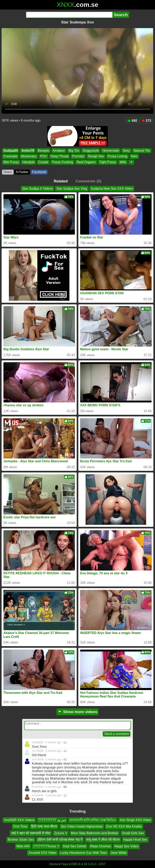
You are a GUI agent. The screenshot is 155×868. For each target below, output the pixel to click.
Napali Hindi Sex (135, 840)
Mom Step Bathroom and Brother (95, 833)
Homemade (111, 151)
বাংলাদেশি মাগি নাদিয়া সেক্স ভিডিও (93, 820)
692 (132, 121)
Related (61, 181)
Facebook (39, 172)
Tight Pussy (108, 162)
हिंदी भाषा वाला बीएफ (44, 827)
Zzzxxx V (61, 833)
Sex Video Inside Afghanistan (82, 827)
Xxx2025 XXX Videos (19, 820)
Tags (65, 864)
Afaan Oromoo (100, 846)
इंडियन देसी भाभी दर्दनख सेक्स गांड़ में (60, 840)
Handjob (28, 162)
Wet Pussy (11, 162)
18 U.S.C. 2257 (95, 864)
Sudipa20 (11, 151)
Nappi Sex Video (126, 846)
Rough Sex (96, 156)
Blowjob (43, 151)
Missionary (29, 156)
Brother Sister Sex (21, 840)
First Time (20, 827)
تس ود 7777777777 (52, 820)
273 (146, 121)
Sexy (126, 151)
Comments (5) (88, 181)
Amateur (59, 151)
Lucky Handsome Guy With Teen (83, 853)
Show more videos (78, 712)
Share (8, 172)
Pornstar (78, 156)
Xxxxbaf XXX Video (42, 853)
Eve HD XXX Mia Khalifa (124, 827)
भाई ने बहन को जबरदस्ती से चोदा (31, 833)
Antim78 (28, 151)
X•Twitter (22, 172)
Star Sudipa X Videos (38, 189)
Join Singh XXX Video (135, 820)
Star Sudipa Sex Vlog (72, 189)
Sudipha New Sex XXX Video (112, 189)
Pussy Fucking (62, 162)
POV (44, 156)
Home (54, 864)
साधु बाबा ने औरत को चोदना (103, 840)
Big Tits (74, 151)
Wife (123, 162)
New (134, 156)
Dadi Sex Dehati (75, 846)
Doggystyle (91, 151)
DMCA (76, 864)
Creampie (10, 156)
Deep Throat (60, 156)
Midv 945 (23, 846)
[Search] (69, 15)
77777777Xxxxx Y (46, 846)
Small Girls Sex (133, 833)
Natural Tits (142, 151)
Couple (43, 162)
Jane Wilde (119, 853)
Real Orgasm (86, 162)
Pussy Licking (117, 156)
